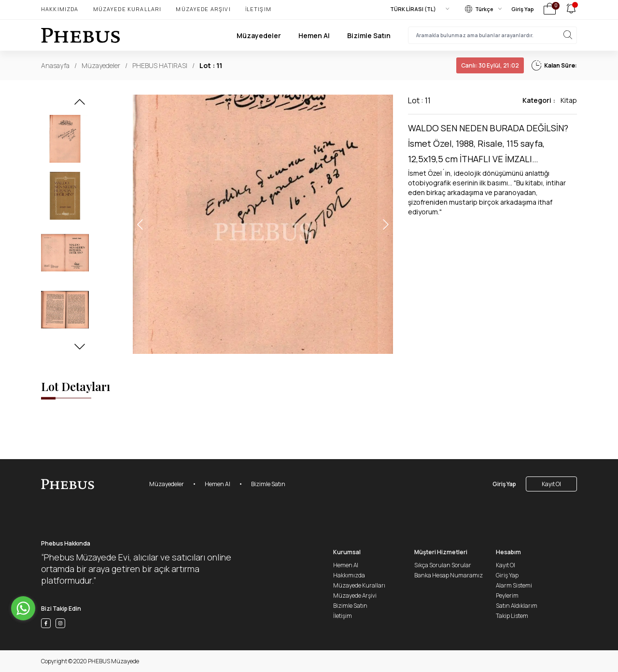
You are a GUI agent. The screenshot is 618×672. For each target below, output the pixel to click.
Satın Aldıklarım (517, 606)
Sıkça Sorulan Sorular (443, 565)
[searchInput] (492, 35)
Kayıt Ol (551, 484)
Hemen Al (314, 35)
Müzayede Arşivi (203, 9)
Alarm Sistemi (514, 585)
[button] (80, 105)
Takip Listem (512, 616)
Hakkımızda (60, 9)
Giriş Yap (523, 9)
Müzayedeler (259, 35)
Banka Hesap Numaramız (449, 575)
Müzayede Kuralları (127, 9)
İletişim (258, 9)
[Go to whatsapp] (23, 608)
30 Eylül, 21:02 (490, 65)
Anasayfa (55, 65)
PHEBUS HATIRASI (160, 65)
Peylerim (507, 595)
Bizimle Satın (369, 35)
